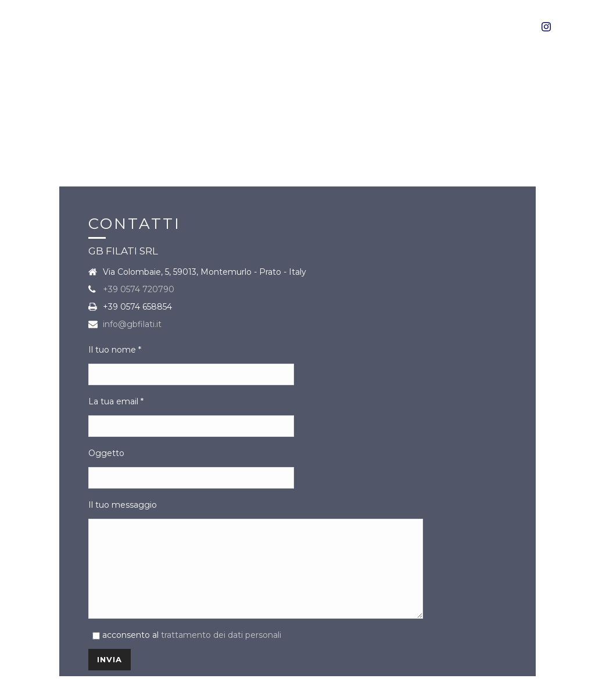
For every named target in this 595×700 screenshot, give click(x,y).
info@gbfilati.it (132, 315)
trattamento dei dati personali (221, 644)
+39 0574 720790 (139, 281)
